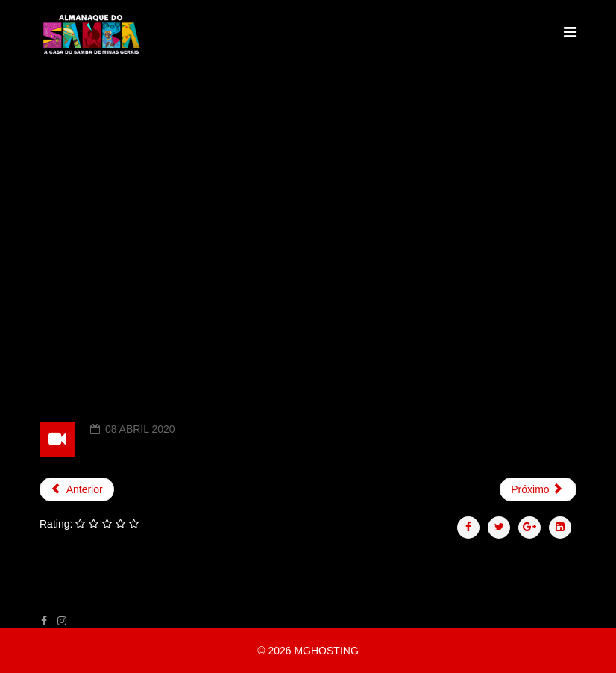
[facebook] (44, 621)
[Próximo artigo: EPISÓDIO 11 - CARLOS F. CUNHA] (538, 489)
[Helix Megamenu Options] (570, 32)
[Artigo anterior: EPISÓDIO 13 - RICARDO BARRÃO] (77, 489)
